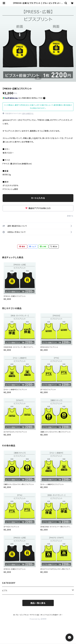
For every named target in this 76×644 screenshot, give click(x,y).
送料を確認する (28, 114)
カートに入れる (38, 198)
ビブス (5, 591)
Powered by (38, 619)
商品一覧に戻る (38, 603)
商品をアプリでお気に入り (38, 208)
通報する (70, 216)
